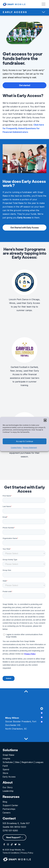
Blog (5, 802)
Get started (25, 85)
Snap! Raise (8, 755)
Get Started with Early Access (24, 228)
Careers (7, 813)
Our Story (8, 787)
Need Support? (14, 837)
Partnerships (9, 809)
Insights (6, 759)
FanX (5, 766)
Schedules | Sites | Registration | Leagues (23, 762)
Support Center (10, 805)
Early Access (9, 777)
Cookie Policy (16, 448)
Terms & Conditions (11, 853)
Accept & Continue (25, 441)
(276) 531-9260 (10, 831)
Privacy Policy (27, 853)
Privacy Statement (30, 448)
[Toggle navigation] (44, 12)
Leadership (8, 791)
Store (5, 773)
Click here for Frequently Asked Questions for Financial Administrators (23, 128)
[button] (45, 420)
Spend (6, 769)
